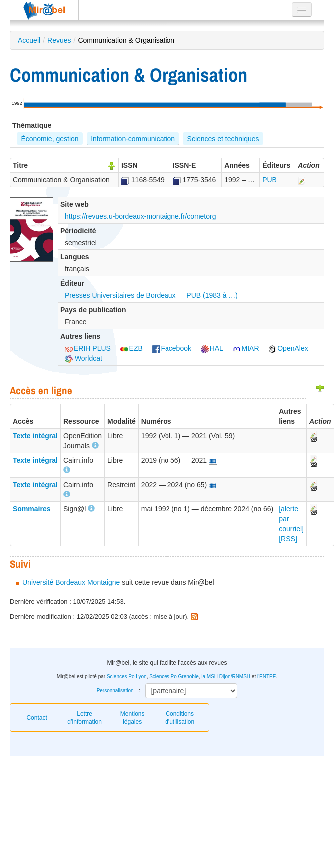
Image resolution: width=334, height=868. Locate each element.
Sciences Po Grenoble (174, 677)
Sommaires (32, 509)
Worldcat (83, 358)
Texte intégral (35, 436)
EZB (131, 348)
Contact (37, 718)
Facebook (172, 348)
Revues (59, 40)
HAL (212, 348)
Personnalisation (115, 690)
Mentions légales (132, 718)
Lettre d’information (84, 718)
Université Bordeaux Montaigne (71, 582)
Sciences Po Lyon (127, 677)
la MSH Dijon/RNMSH (226, 677)
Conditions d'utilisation (180, 718)
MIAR (246, 348)
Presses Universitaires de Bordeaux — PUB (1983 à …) (151, 295)
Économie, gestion (50, 139)
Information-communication (133, 139)
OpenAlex (288, 348)
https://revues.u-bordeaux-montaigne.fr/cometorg (141, 216)
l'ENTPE (266, 677)
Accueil (29, 40)
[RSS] (288, 539)
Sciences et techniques (223, 139)
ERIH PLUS (88, 348)
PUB (269, 180)
